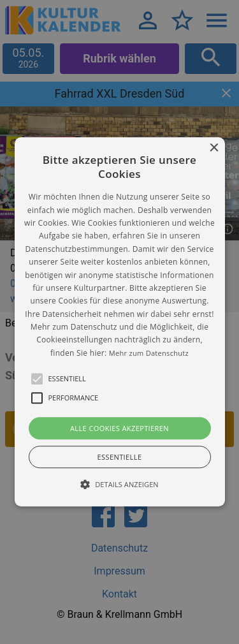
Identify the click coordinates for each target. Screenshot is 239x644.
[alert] (119, 322)
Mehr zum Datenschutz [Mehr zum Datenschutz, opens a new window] (149, 353)
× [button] (214, 148)
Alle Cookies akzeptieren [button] (119, 429)
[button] (120, 322)
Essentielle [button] (120, 457)
